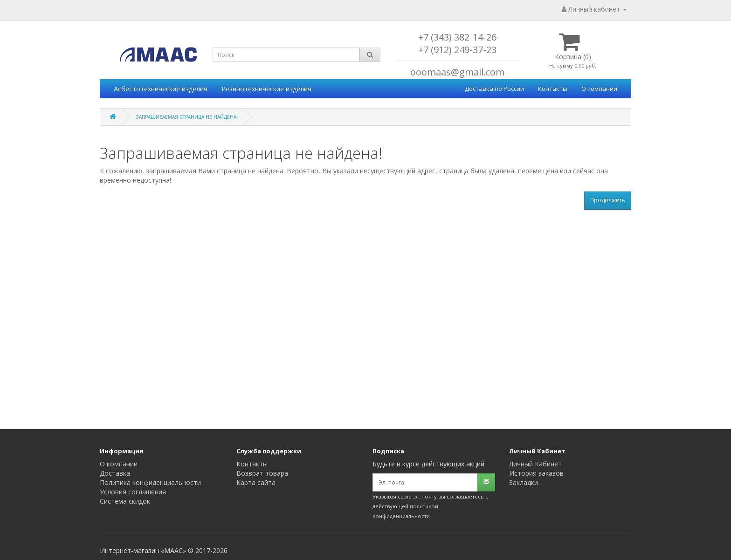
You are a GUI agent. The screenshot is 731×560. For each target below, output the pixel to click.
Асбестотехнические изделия (161, 89)
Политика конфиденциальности (150, 482)
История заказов (536, 473)
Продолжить (608, 200)
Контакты (553, 89)
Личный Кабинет (535, 464)
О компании (599, 89)
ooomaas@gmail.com (457, 72)
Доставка (115, 473)
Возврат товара (262, 473)
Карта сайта (256, 482)
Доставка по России (494, 89)
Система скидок (125, 501)
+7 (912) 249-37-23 (457, 50)
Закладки (524, 482)
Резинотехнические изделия (266, 89)
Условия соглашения (133, 492)
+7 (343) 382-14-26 (457, 37)
